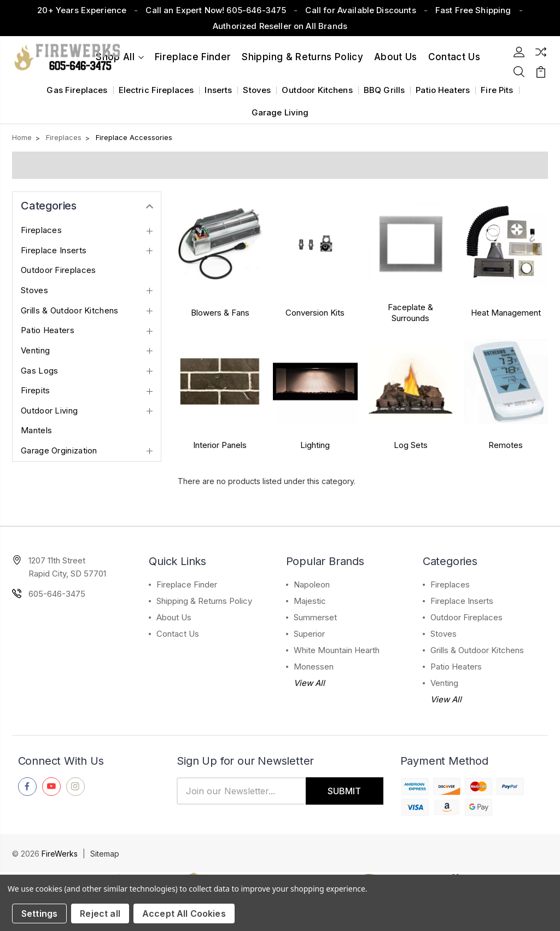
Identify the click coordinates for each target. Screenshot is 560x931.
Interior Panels (220, 445)
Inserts (218, 90)
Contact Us (178, 634)
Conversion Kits (315, 313)
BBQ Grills (384, 90)
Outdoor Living (49, 411)
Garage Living (280, 112)
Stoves (257, 90)
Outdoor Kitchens (317, 90)
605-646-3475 (57, 594)
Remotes (506, 445)
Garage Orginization (59, 451)
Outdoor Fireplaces (58, 270)
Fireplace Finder (193, 57)
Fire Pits (497, 90)
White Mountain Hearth (337, 650)
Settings (39, 913)
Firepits (35, 391)
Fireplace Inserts (54, 251)
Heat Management (506, 313)
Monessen (314, 667)
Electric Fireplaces (156, 90)
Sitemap (105, 854)
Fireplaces (41, 230)
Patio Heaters (443, 90)
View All (309, 683)
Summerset (315, 617)
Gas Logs (39, 371)
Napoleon (312, 584)
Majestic (310, 601)
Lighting (315, 445)
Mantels (36, 430)
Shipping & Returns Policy (302, 57)
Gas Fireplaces (77, 90)
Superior (309, 634)
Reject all (100, 913)
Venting (35, 351)
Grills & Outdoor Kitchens (70, 311)
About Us (396, 57)
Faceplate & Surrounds (410, 313)
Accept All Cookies (184, 913)
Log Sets (411, 445)
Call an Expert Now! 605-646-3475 (216, 10)
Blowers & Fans (220, 313)
